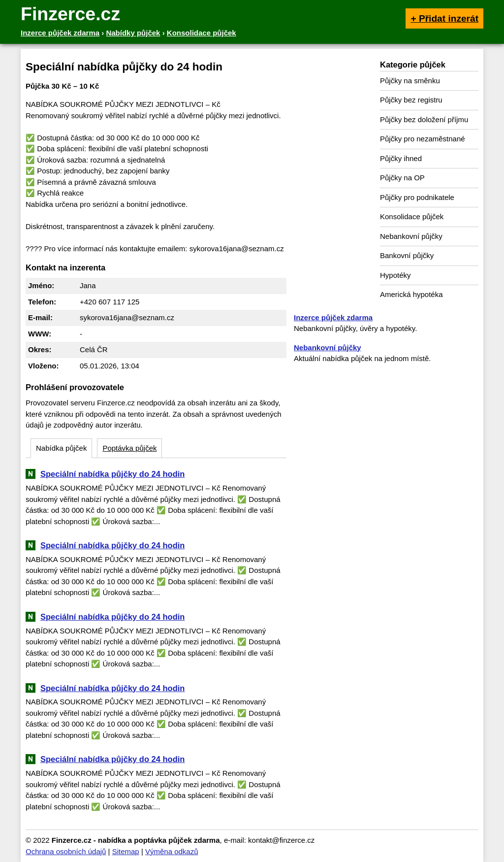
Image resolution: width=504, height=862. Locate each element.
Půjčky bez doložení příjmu (424, 119)
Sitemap (126, 851)
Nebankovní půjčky (411, 236)
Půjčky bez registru (411, 100)
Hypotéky (395, 275)
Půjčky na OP (402, 178)
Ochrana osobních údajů (66, 851)
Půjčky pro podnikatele (417, 197)
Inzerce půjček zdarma (333, 317)
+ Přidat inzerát (444, 18)
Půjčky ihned (401, 158)
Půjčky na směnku (410, 81)
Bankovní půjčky (407, 255)
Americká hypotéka (411, 294)
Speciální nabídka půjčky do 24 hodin (112, 474)
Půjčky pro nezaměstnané (423, 139)
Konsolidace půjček (412, 216)
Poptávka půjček (129, 448)
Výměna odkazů (172, 851)
